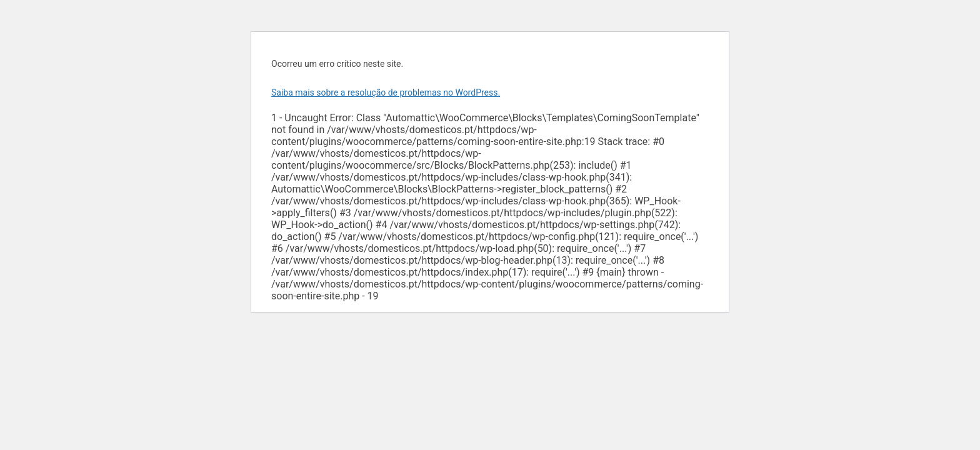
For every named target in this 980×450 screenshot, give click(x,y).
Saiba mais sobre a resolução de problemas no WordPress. (386, 92)
